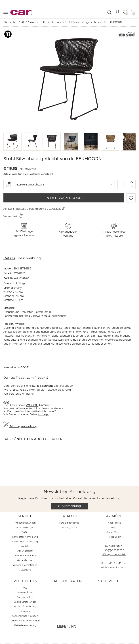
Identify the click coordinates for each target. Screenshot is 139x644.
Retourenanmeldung (25, 547)
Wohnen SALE (38, 22)
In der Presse (114, 514)
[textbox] (59, 175)
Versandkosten (25, 551)
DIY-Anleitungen (25, 518)
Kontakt (25, 537)
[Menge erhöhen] (132, 173)
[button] (13, 133)
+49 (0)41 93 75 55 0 (114, 541)
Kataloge (69, 507)
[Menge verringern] (132, 178)
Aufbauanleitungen (25, 514)
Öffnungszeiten (25, 542)
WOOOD (32, 396)
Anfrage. (43, 405)
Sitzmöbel (56, 22)
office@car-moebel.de (114, 545)
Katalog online (69, 518)
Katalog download (69, 514)
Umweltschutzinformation (25, 612)
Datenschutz (25, 583)
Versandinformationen (25, 556)
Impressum (25, 602)
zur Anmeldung (69, 497)
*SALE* (23, 22)
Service (25, 507)
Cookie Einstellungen (25, 593)
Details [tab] (9, 249)
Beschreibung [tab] (29, 249)
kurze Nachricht (43, 377)
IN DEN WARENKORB (64, 189)
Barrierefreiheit (25, 588)
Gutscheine (25, 561)
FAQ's (25, 523)
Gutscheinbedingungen (25, 607)
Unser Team (114, 523)
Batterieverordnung (25, 616)
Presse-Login (114, 528)
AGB (25, 579)
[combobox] (59, 175)
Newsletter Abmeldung (25, 532)
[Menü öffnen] (6, 12)
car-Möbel (114, 507)
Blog (114, 518)
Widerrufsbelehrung (25, 597)
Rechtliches (25, 572)
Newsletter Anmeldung (25, 528)
